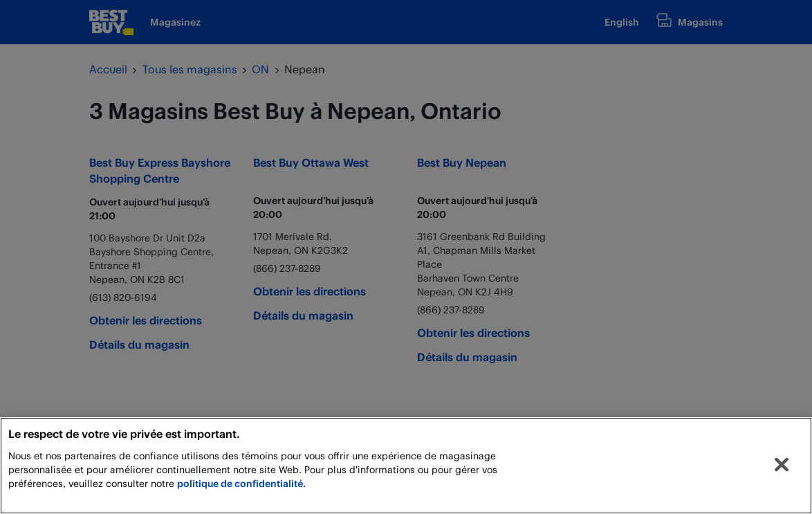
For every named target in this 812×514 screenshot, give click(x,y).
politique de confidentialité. (241, 483)
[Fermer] (782, 465)
